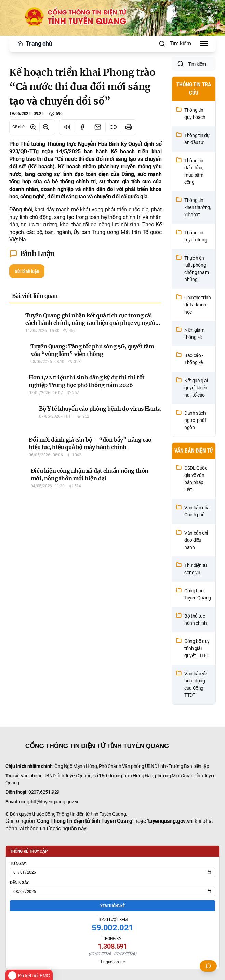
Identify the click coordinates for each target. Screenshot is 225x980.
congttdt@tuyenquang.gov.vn (49, 820)
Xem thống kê (112, 925)
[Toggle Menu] (204, 44)
